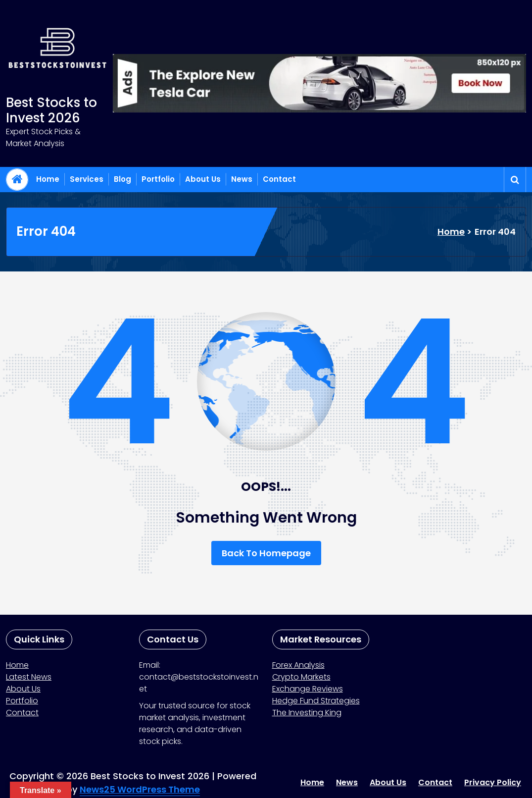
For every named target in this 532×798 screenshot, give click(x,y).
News (242, 179)
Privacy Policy (493, 782)
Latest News (29, 677)
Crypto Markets (301, 677)
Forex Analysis (298, 665)
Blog (122, 179)
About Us (203, 179)
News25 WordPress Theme (140, 789)
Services (87, 179)
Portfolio (158, 179)
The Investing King (307, 713)
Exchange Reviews (308, 689)
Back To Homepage (266, 553)
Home (48, 179)
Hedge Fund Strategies (316, 701)
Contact (279, 179)
